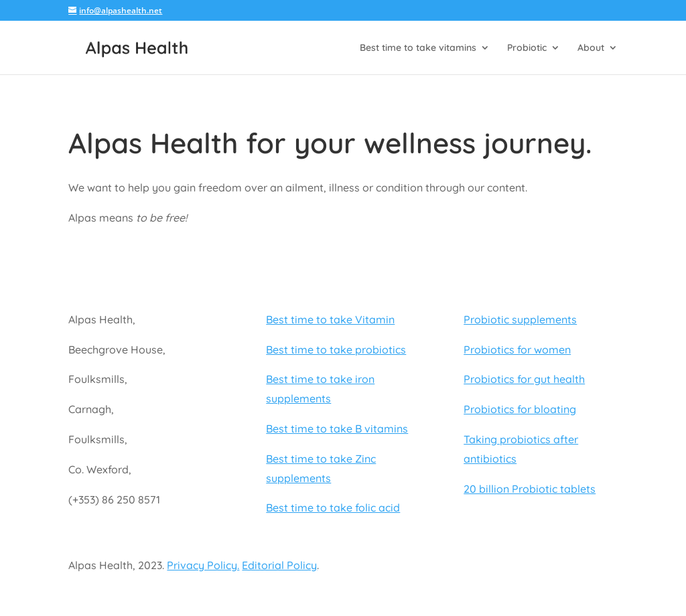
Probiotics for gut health (524, 379)
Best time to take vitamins (418, 48)
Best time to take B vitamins (337, 429)
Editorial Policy (279, 565)
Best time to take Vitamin (330, 319)
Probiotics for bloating (520, 409)
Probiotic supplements (520, 319)
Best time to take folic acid (333, 508)
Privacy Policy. (203, 565)
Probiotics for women (517, 350)
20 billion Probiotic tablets (530, 489)
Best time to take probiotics (336, 350)
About (591, 48)
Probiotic (527, 48)
